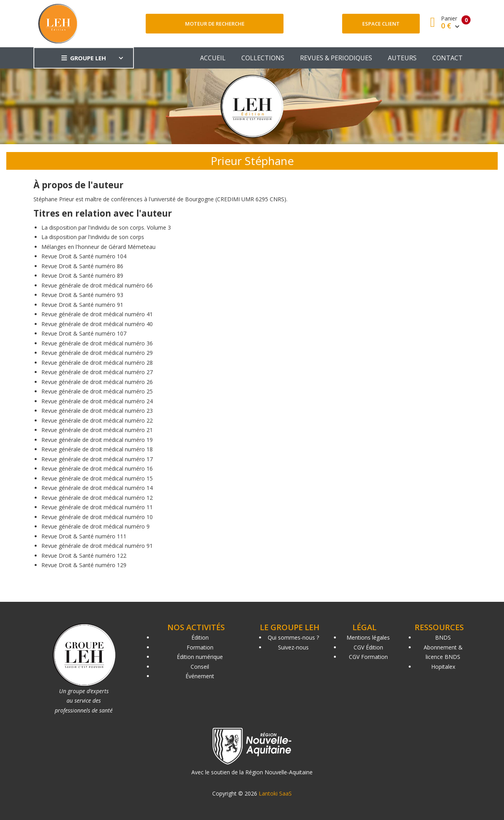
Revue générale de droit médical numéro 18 (97, 449)
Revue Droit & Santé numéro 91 (82, 305)
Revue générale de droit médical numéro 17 (97, 459)
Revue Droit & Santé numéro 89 (82, 275)
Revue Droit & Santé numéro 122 (84, 556)
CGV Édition (368, 647)
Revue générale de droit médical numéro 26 (97, 382)
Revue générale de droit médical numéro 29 (97, 353)
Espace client (381, 24)
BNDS (443, 637)
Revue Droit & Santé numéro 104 (84, 256)
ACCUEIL (213, 58)
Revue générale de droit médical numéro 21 (97, 430)
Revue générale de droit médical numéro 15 (97, 478)
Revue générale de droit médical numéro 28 (97, 363)
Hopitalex (443, 667)
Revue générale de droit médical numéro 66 (97, 285)
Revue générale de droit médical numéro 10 (97, 517)
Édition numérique (200, 657)
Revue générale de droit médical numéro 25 (97, 391)
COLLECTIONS (263, 58)
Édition (200, 637)
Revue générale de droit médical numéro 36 (97, 343)
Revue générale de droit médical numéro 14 (97, 488)
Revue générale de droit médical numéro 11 (97, 507)
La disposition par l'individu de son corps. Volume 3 (106, 227)
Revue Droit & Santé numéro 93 (82, 295)
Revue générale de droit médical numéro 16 (97, 468)
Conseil (200, 667)
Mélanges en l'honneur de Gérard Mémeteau (98, 247)
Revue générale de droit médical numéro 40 (97, 324)
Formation (200, 647)
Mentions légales (368, 637)
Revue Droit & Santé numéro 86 (82, 266)
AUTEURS (402, 58)
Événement (200, 676)
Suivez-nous (293, 647)
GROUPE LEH (84, 58)
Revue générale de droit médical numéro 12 (97, 498)
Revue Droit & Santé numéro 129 (84, 565)
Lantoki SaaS (275, 793)
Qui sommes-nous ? (293, 637)
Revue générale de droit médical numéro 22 (97, 420)
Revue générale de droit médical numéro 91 (97, 546)
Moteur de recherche (215, 24)
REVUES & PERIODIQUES (336, 58)
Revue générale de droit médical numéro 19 (97, 440)
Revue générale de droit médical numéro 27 (97, 372)
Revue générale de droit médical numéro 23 (97, 411)
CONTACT (447, 58)
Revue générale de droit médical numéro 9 (95, 526)
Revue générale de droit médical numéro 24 (97, 401)
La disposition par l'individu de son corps (93, 237)
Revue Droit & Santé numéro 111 (84, 536)
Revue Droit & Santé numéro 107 (84, 333)
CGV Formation (368, 657)
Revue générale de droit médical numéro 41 (97, 314)
